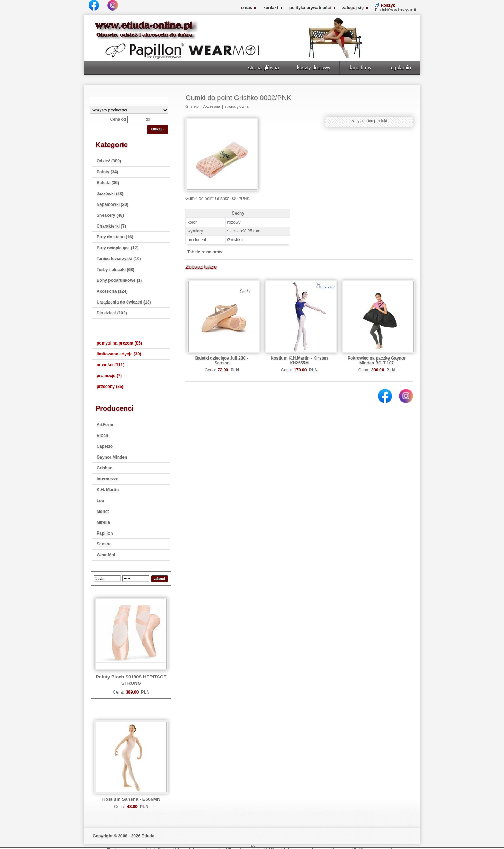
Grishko (104, 468)
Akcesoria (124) (112, 291)
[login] (107, 578)
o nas (247, 8)
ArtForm (105, 425)
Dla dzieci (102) (112, 313)
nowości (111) (110, 365)
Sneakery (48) (110, 215)
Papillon (105, 533)
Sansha (104, 544)
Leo (100, 501)
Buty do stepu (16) (115, 237)
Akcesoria (212, 106)
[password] (136, 578)
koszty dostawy (314, 68)
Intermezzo (108, 479)
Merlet (103, 512)
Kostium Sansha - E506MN (131, 799)
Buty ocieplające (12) (117, 248)
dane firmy (360, 68)
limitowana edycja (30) (119, 354)
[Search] (129, 100)
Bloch (102, 436)
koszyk (388, 5)
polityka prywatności (310, 8)
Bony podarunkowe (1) (119, 280)
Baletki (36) (108, 183)
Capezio (105, 446)
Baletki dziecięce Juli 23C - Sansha (222, 361)
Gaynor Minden (112, 457)
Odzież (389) (109, 161)
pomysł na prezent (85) (119, 343)
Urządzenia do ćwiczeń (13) (124, 302)
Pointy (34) (107, 172)
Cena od (118, 119)
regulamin (400, 68)
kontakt (271, 8)
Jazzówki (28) (110, 194)
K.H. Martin (108, 490)
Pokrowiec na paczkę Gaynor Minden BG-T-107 (377, 361)
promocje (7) (109, 376)
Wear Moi (106, 555)
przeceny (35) (110, 387)
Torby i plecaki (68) (115, 270)
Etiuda (148, 836)
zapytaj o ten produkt (369, 121)
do (148, 119)
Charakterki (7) (111, 226)
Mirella (103, 522)
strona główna (263, 68)
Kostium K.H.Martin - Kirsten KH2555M (299, 361)
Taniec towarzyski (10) (119, 259)
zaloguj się (353, 8)
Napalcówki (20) (113, 204)
